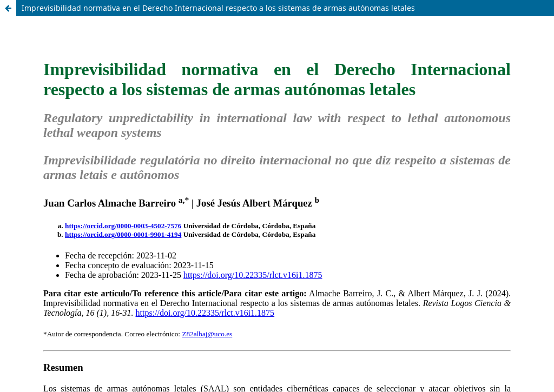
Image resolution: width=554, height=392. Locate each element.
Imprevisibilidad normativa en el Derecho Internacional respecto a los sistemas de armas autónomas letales (218, 8)
